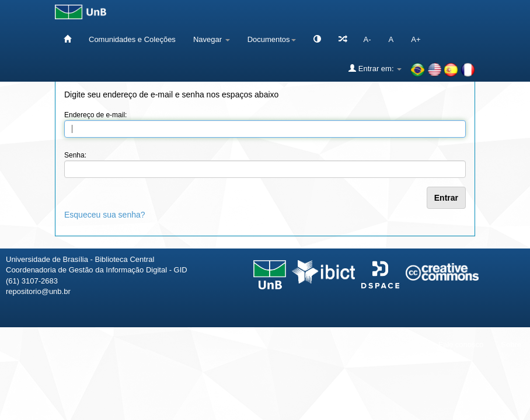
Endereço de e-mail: (95, 115)
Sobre (511, 344)
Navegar (212, 39)
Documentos (272, 39)
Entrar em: (375, 68)
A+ (416, 39)
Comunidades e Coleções (132, 39)
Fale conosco (461, 344)
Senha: (75, 155)
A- (367, 39)
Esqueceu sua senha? (105, 215)
